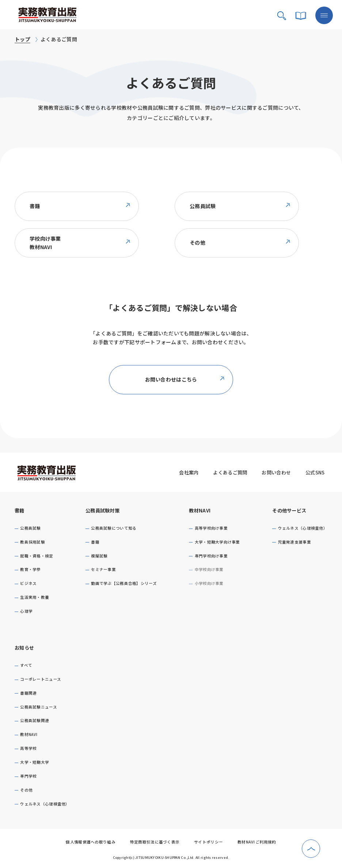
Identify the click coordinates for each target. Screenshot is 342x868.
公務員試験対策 (102, 510)
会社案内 (189, 472)
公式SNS (315, 472)
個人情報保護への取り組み (90, 842)
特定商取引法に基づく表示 (155, 842)
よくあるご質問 (230, 472)
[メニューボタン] (324, 15)
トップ (22, 39)
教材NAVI (200, 510)
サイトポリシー (208, 842)
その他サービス (289, 510)
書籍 (20, 510)
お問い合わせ (276, 472)
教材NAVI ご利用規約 (257, 842)
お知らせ (24, 648)
